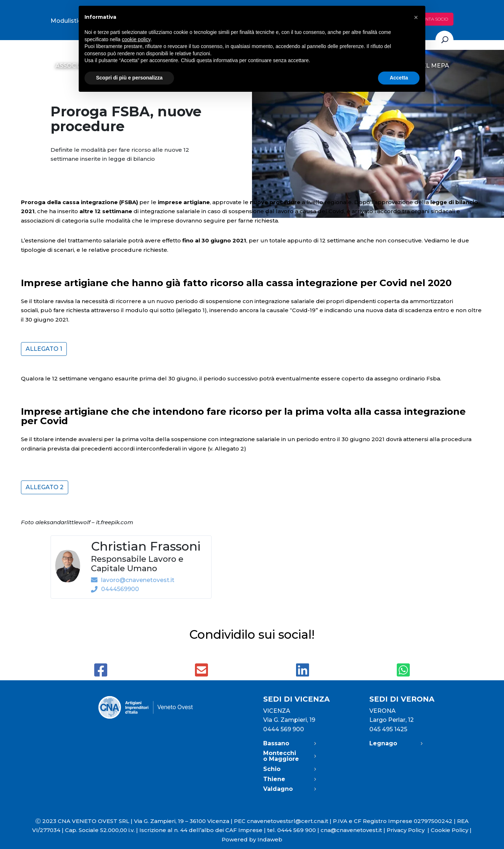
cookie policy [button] (136, 39)
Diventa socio (432, 19)
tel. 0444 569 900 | (294, 830)
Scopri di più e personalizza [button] (129, 78)
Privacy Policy (409, 830)
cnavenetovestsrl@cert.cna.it (288, 821)
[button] (416, 17)
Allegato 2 (45, 487)
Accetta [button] (399, 78)
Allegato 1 (44, 349)
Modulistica (68, 21)
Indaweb (270, 839)
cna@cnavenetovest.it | (354, 830)
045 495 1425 (388, 729)
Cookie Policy (449, 830)
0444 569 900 (284, 729)
